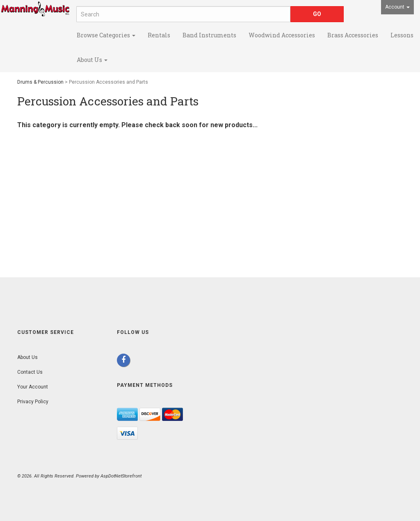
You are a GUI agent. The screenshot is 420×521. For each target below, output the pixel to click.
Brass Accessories (353, 35)
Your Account (33, 387)
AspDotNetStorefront (121, 476)
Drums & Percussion (40, 82)
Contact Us (30, 372)
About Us (92, 60)
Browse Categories (106, 35)
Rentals (159, 35)
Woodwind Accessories (282, 35)
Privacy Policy (33, 402)
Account (397, 7)
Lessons (402, 35)
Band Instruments (209, 35)
